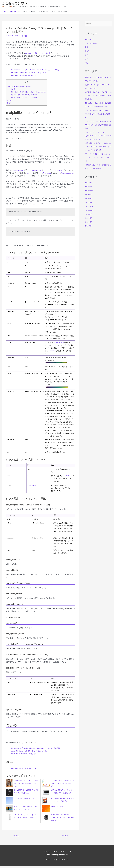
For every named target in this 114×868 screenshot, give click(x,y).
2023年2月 (89, 207)
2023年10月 (89, 195)
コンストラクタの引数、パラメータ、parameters (29, 92)
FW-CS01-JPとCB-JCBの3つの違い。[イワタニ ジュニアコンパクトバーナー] (98, 162)
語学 (87, 56)
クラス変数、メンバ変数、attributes (24, 95)
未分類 (87, 52)
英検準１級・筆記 (58, 808)
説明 (13, 90)
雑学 (87, 60)
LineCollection (69, 476)
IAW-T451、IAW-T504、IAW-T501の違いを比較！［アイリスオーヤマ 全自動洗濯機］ (98, 96)
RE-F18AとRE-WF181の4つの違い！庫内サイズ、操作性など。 (62, 793)
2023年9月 (89, 199)
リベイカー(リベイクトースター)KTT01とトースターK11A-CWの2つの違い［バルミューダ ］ (98, 140)
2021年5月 (89, 218)
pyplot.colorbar (19, 171)
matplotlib (10, 36)
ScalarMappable (12, 176)
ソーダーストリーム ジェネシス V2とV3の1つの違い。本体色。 (26, 818)
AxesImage (50, 173)
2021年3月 (89, 222)
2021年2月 (89, 226)
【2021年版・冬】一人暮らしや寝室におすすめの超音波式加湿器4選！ (26, 784)
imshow (32, 173)
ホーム (47, 862)
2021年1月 (89, 230)
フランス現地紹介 (92, 44)
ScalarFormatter (60, 343)
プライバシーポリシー (61, 862)
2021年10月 (89, 215)
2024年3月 (89, 191)
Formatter (53, 351)
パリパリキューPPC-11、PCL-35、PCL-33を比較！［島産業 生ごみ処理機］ (98, 118)
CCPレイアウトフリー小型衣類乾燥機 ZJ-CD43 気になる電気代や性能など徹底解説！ (98, 129)
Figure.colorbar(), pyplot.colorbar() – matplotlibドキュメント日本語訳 (38, 70)
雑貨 (87, 64)
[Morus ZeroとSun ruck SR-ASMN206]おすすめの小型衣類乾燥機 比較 (63, 819)
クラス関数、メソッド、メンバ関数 (24, 98)
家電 (87, 48)
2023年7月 (89, 203)
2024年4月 (89, 187)
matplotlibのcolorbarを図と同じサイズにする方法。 (31, 73)
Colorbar (62, 171)
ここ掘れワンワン (16, 4)
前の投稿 (16, 838)
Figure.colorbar (38, 171)
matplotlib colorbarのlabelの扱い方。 (26, 76)
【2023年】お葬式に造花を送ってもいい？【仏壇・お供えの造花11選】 (62, 784)
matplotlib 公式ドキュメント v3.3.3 (39, 54)
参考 (9, 104)
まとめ (10, 101)
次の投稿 (65, 838)
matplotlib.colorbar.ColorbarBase (20, 87)
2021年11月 (89, 211)
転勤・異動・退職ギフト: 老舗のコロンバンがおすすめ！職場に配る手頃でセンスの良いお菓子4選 (98, 151)
